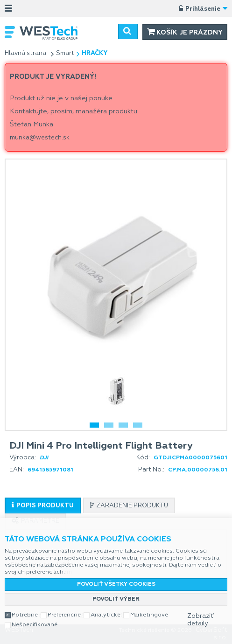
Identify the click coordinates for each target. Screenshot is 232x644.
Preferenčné (64, 615)
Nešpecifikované (35, 625)
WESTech (53, 33)
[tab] (43, 506)
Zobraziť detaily (200, 620)
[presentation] (43, 506)
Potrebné (25, 615)
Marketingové (149, 615)
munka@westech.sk (40, 138)
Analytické (105, 615)
